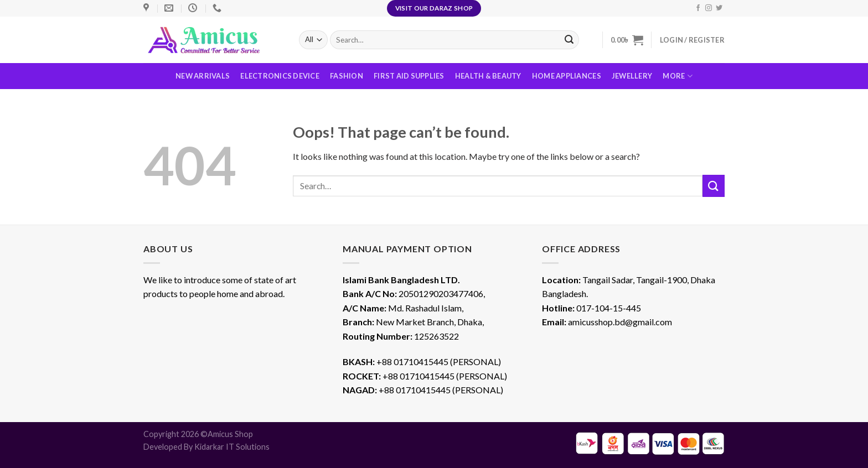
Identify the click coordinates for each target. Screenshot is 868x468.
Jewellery (632, 76)
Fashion (347, 76)
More (677, 76)
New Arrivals (203, 76)
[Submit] (714, 186)
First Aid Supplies (409, 76)
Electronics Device (280, 76)
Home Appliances (567, 76)
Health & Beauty (488, 76)
